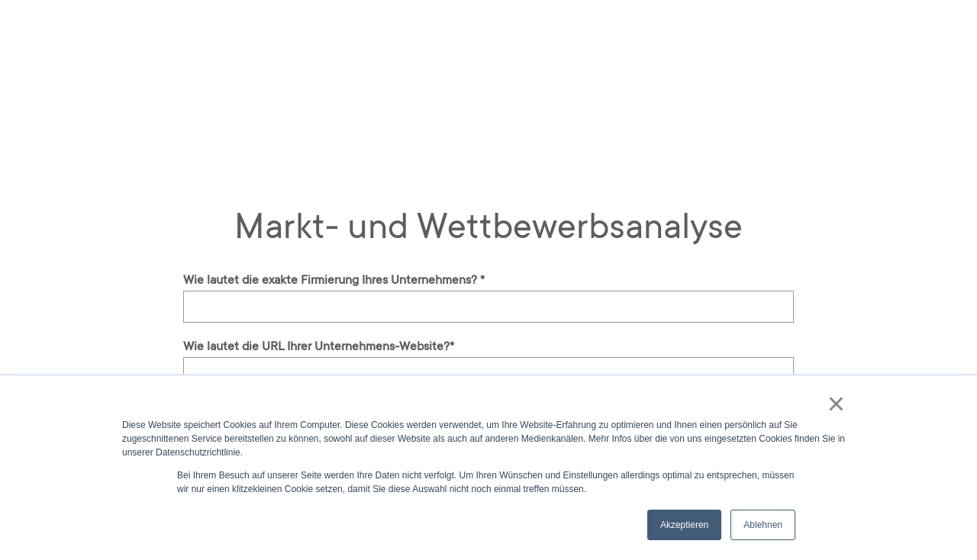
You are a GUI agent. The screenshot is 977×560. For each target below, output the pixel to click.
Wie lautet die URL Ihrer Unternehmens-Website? (319, 346)
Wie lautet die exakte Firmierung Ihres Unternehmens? (334, 280)
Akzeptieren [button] (684, 525)
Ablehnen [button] (763, 525)
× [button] (836, 404)
